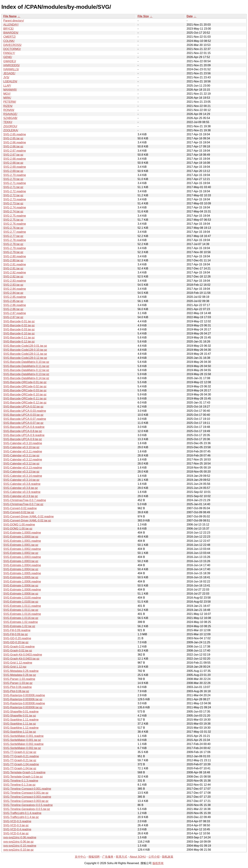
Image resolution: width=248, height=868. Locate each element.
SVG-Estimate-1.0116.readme (22, 614)
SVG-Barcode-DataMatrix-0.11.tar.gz (26, 366)
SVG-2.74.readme (15, 207)
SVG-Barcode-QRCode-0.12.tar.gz (25, 403)
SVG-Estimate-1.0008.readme (22, 590)
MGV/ (7, 94)
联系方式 (122, 857)
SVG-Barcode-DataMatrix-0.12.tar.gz (26, 370)
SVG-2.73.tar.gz (13, 203)
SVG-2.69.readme (15, 167)
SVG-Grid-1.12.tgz (15, 667)
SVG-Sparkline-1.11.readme (21, 720)
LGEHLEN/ (10, 81)
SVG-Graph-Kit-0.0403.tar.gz (21, 659)
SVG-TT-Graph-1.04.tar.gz (20, 768)
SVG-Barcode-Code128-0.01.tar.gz (25, 346)
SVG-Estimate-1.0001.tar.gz (21, 545)
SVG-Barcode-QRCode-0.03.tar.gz (25, 390)
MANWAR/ (10, 90)
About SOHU (138, 857)
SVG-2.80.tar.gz (13, 260)
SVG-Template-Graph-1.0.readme (24, 772)
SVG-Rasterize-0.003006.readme (24, 695)
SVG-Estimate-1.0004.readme (22, 565)
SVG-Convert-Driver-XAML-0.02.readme (29, 516)
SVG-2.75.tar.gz (13, 220)
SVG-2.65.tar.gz (13, 138)
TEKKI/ (8, 122)
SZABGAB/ (10, 118)
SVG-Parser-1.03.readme (19, 679)
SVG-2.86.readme (15, 305)
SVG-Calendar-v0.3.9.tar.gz (21, 496)
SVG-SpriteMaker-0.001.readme (23, 736)
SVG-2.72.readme (15, 191)
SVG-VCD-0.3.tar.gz (16, 825)
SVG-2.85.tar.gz (13, 301)
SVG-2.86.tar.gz (13, 309)
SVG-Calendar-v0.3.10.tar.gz (21, 447)
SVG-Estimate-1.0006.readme (22, 582)
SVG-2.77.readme (15, 232)
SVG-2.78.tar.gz (13, 244)
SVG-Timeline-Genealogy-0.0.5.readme (28, 805)
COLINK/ (9, 41)
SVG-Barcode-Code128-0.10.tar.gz (25, 350)
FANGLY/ (9, 53)
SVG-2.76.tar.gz (13, 228)
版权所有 (158, 863)
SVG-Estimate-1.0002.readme (22, 549)
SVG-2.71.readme (15, 183)
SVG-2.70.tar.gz (13, 179)
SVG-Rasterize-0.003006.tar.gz (23, 699)
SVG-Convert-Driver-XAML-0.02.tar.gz (27, 521)
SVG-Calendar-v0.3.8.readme (22, 484)
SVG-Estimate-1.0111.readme (22, 606)
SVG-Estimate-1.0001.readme (22, 541)
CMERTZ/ (10, 37)
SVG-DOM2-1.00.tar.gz (18, 529)
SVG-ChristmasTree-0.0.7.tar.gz (23, 504)
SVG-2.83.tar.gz (13, 285)
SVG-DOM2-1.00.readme (19, 525)
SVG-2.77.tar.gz (13, 236)
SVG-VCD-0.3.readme (17, 821)
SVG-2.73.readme (15, 199)
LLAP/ (7, 86)
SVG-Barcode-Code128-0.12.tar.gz (25, 358)
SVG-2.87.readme (15, 313)
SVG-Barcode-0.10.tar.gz (19, 333)
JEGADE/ (9, 73)
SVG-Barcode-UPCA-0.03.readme (25, 411)
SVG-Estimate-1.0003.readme (22, 557)
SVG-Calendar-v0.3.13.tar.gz (21, 472)
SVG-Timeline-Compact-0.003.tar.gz (26, 801)
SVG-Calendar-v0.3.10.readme (23, 443)
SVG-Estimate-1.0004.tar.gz (21, 569)
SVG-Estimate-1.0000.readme (22, 533)
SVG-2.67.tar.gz (13, 155)
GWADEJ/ (10, 61)
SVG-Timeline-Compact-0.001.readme (27, 789)
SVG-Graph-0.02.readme (19, 647)
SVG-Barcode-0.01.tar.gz (19, 321)
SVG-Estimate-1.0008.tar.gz (21, 594)
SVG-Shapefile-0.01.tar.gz (20, 716)
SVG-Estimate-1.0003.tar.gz (21, 561)
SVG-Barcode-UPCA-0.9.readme (24, 435)
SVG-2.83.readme (15, 281)
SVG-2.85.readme (15, 297)
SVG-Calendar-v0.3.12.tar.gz (21, 464)
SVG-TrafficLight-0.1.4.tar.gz (21, 817)
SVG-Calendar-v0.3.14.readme (23, 476)
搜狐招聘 (94, 857)
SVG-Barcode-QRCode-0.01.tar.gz (25, 382)
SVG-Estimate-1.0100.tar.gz (21, 602)
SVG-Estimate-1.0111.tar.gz (21, 610)
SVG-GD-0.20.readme (17, 638)
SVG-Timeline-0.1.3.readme (21, 781)
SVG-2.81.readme (15, 264)
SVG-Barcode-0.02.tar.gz (19, 325)
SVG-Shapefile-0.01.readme (21, 712)
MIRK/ (7, 98)
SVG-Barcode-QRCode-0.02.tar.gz (25, 386)
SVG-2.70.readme (15, 175)
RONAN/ (9, 110)
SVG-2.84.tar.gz (13, 293)
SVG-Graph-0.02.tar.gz (18, 651)
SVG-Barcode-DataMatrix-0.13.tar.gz (26, 374)
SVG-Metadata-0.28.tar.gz (20, 675)
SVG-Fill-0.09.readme (17, 630)
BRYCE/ (9, 29)
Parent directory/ (14, 21)
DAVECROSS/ (12, 45)
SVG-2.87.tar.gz (13, 317)
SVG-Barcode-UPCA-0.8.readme (24, 427)
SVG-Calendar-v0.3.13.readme (23, 468)
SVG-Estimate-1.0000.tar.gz (21, 537)
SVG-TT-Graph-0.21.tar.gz (20, 760)
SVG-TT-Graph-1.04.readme (21, 764)
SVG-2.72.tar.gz (13, 195)
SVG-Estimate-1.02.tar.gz (19, 626)
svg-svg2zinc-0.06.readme (20, 837)
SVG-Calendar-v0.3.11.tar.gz (21, 455)
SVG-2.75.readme (15, 216)
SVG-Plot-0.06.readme (18, 687)
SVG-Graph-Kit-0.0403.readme (23, 655)
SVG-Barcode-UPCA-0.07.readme (25, 419)
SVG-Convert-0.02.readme (20, 508)
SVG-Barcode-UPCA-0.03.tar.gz (23, 415)
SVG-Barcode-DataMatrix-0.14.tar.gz (26, 378)
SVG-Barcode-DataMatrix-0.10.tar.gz (26, 362)
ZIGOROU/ (10, 126)
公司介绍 (154, 857)
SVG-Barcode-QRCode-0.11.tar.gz (25, 399)
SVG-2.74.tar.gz (13, 211)
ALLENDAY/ (11, 25)
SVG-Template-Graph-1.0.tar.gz (23, 777)
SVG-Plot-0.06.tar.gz (16, 691)
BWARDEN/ (11, 33)
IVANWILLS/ (11, 69)
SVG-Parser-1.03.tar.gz (18, 683)
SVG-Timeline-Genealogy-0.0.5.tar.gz (27, 809)
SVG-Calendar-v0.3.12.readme (23, 460)
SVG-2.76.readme (15, 224)
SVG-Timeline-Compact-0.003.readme (27, 797)
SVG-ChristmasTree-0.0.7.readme (25, 500)
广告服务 (108, 857)
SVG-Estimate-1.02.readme (21, 622)
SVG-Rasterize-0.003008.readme (24, 703)
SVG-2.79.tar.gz (13, 252)
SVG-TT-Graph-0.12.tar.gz (20, 752)
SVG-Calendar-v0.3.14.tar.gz (21, 480)
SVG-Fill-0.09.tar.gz (16, 634)
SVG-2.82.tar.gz (13, 277)
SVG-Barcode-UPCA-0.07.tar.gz (23, 423)
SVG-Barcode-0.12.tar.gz (19, 342)
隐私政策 (168, 857)
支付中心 (80, 857)
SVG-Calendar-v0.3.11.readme (23, 451)
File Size (143, 16)
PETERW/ (10, 102)
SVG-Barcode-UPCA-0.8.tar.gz (23, 431)
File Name (10, 16)
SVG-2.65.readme (15, 134)
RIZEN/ (8, 106)
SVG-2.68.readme (15, 159)
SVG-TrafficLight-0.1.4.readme (22, 813)
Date (190, 16)
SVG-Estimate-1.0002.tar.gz (21, 553)
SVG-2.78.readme (15, 240)
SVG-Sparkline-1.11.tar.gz (20, 724)
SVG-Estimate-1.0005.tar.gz (21, 577)
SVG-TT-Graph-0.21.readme (21, 756)
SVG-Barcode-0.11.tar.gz (19, 338)
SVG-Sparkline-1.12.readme (21, 728)
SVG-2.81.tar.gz (13, 268)
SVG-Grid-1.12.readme (18, 663)
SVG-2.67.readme (15, 151)
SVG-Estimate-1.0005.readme (22, 573)
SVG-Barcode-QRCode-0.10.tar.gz (25, 394)
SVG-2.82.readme (15, 272)
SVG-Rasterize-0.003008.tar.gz (23, 707)
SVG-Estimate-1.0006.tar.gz (21, 586)
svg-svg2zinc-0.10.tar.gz (19, 850)
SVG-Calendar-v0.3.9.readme (22, 492)
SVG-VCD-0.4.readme (17, 829)
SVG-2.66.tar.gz (13, 146)
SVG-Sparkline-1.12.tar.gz (20, 732)
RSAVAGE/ (10, 114)
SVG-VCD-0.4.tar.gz (16, 833)
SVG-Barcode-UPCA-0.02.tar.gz (23, 407)
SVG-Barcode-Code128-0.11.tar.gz (25, 354)
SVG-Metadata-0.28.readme (21, 671)
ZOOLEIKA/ (11, 130)
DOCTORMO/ (12, 49)
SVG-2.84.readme (15, 289)
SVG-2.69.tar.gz (13, 171)
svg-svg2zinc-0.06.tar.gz (19, 842)
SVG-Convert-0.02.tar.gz (19, 512)
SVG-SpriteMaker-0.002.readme (23, 744)
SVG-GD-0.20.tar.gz (16, 642)
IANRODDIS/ (11, 65)
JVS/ (6, 77)
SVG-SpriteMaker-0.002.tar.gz (22, 748)
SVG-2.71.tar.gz (13, 187)
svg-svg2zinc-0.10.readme (20, 846)
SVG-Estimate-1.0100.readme (22, 598)
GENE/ (8, 57)
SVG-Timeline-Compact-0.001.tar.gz (26, 793)
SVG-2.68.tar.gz (13, 163)
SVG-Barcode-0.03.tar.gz (19, 329)
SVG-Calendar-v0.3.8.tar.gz (21, 488)
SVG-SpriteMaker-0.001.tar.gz (22, 740)
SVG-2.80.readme (15, 256)
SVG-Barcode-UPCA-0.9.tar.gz (23, 439)
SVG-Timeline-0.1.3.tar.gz (19, 785)
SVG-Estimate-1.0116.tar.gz (21, 618)
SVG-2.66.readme (15, 142)
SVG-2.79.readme (15, 248)
